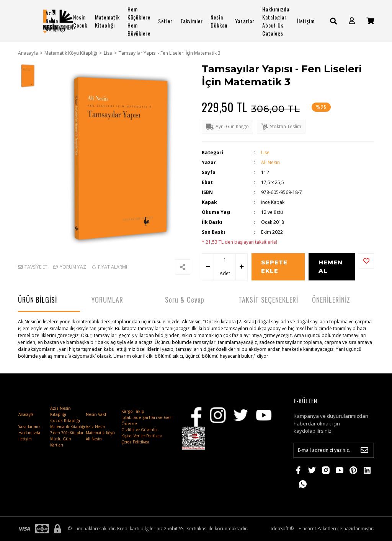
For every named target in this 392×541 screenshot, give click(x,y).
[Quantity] (225, 260)
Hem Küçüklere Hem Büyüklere (139, 21)
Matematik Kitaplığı (107, 21)
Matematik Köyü (100, 433)
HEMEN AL (331, 267)
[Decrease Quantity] (208, 267)
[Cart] (370, 21)
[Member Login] (352, 21)
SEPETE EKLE (274, 267)
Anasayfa (26, 414)
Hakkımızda (29, 433)
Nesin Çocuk (80, 21)
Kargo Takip (133, 411)
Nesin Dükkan (219, 21)
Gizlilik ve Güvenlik (140, 430)
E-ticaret (307, 529)
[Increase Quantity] (242, 267)
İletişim (306, 21)
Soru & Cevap (185, 300)
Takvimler (192, 21)
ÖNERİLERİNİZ (331, 300)
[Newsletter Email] (334, 450)
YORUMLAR (107, 300)
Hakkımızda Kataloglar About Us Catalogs (276, 21)
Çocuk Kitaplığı (65, 420)
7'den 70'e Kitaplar (67, 433)
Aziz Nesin (96, 427)
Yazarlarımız (29, 427)
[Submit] (364, 450)
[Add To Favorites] (366, 261)
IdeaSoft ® (282, 529)
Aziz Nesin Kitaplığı (56, 21)
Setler (165, 21)
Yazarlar (245, 21)
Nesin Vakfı (97, 414)
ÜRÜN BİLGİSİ (38, 300)
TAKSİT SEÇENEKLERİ (268, 300)
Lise (265, 152)
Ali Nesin (270, 162)
